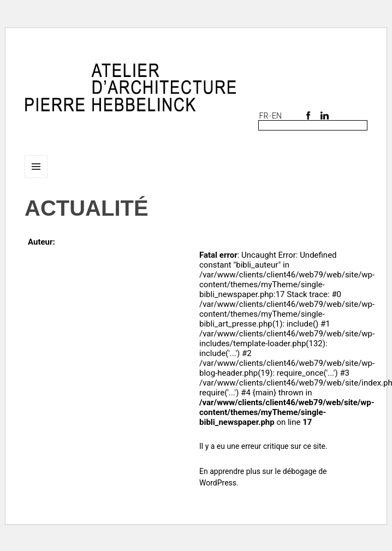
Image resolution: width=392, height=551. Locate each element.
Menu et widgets (36, 178)
